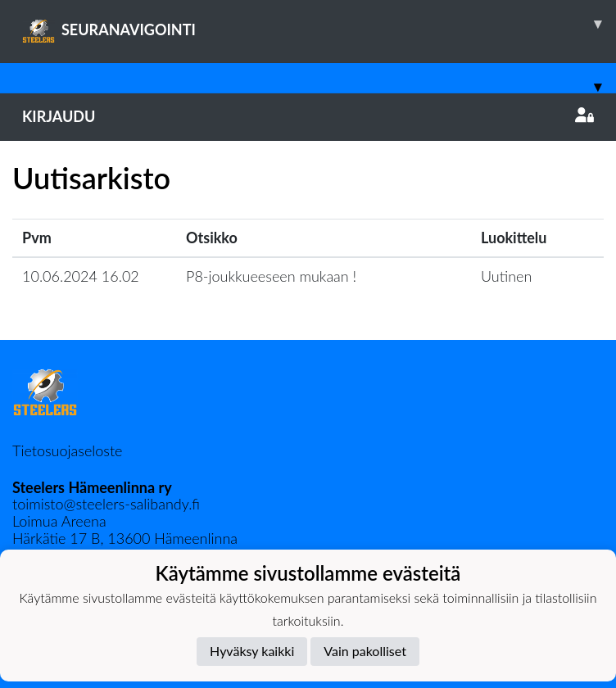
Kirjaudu (308, 116)
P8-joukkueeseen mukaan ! (271, 276)
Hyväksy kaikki (252, 651)
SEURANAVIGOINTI (319, 24)
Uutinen (506, 276)
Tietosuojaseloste (67, 450)
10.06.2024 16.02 (81, 276)
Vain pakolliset (365, 651)
